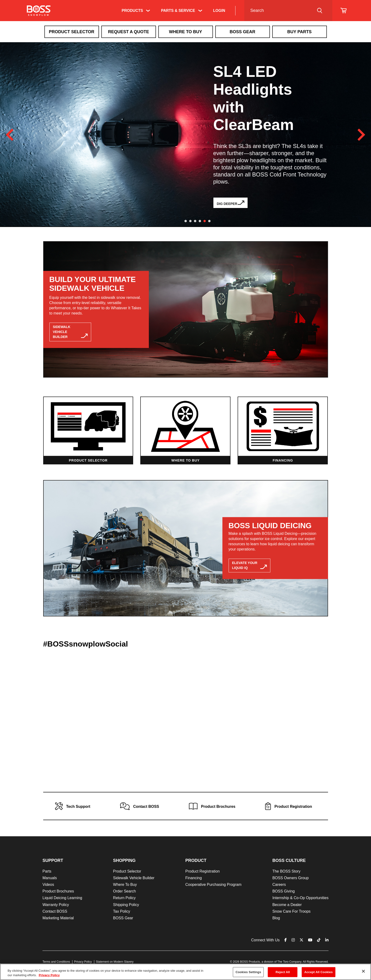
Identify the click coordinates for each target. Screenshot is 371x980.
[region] (185, 972)
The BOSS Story (286, 871)
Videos (48, 885)
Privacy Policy (83, 962)
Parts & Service (178, 11)
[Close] (363, 971)
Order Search (124, 891)
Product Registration (203, 871)
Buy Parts (299, 32)
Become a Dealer (287, 905)
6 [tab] (209, 221)
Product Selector (72, 32)
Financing (194, 878)
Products (132, 11)
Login (219, 11)
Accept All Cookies (319, 972)
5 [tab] (205, 221)
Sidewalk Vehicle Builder (134, 878)
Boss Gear (242, 32)
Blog (276, 918)
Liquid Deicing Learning (62, 898)
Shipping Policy (126, 905)
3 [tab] (195, 221)
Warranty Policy (56, 905)
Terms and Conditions (56, 962)
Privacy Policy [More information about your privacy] (49, 975)
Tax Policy (122, 911)
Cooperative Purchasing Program (214, 885)
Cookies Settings (248, 972)
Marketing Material (58, 918)
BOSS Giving (283, 891)
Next (361, 135)
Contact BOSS (55, 911)
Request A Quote (129, 32)
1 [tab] (186, 221)
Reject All (283, 972)
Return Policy (124, 898)
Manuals (50, 878)
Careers (279, 885)
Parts (47, 871)
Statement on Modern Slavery (115, 962)
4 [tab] (200, 221)
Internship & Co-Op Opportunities (300, 898)
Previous (10, 135)
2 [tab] (190, 221)
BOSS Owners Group (290, 878)
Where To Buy (186, 32)
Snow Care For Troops (291, 911)
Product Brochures (58, 891)
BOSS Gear (123, 918)
